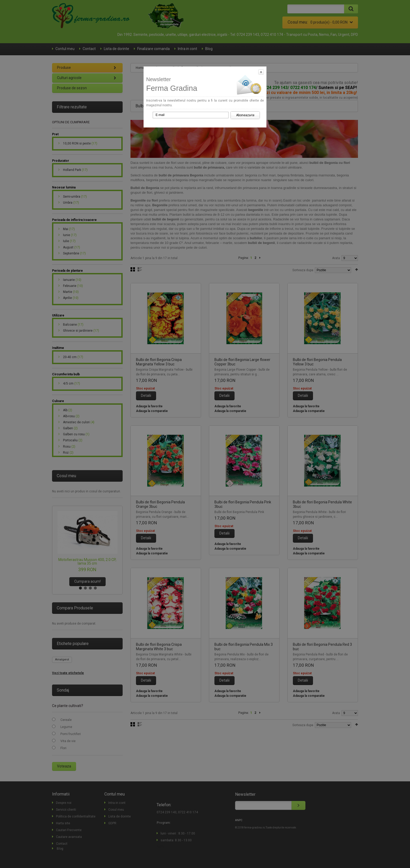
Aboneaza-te (245, 115)
